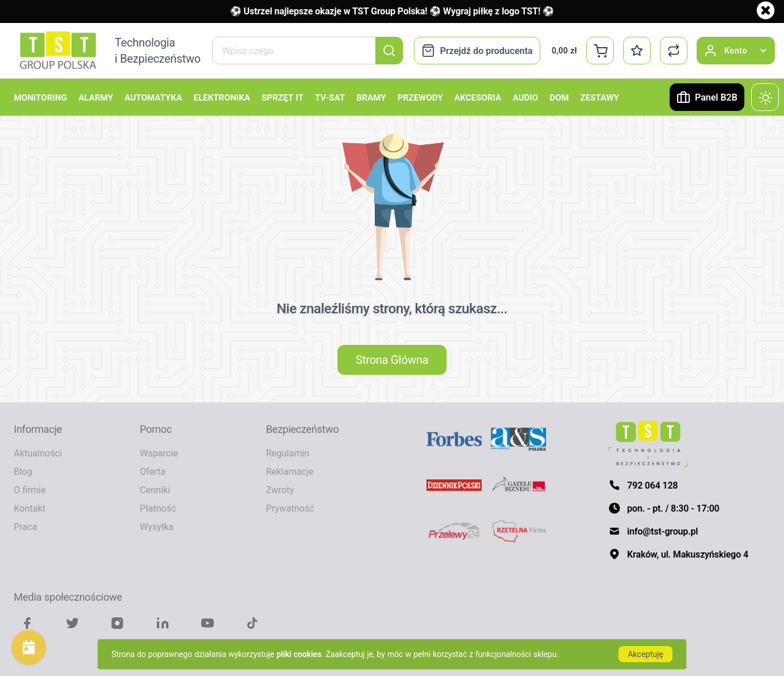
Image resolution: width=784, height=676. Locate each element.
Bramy (371, 97)
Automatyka (153, 97)
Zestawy (600, 97)
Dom (559, 97)
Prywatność (290, 508)
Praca (26, 527)
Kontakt (30, 508)
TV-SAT (330, 97)
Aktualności (38, 453)
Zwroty (280, 490)
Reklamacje (290, 471)
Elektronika (222, 97)
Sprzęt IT (283, 97)
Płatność (158, 508)
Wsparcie (159, 453)
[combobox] (307, 51)
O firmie (30, 490)
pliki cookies (299, 654)
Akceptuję (645, 654)
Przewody (420, 97)
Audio (525, 97)
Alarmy (95, 97)
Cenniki (155, 490)
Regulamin (288, 453)
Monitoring (40, 97)
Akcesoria (478, 97)
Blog (23, 471)
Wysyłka (157, 527)
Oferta (153, 471)
